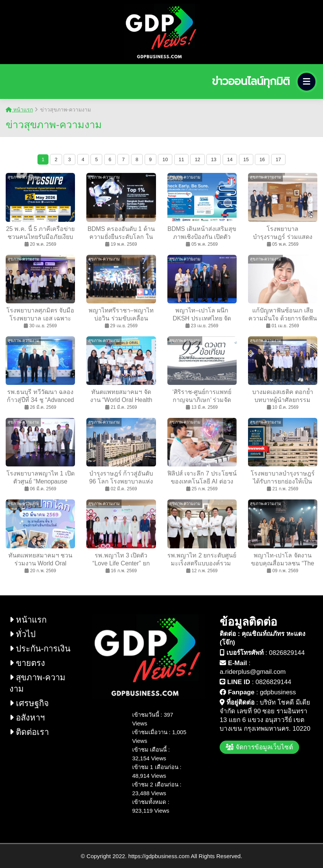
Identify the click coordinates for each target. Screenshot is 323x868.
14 (230, 159)
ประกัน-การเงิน (40, 649)
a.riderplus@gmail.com (253, 672)
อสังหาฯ (27, 718)
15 (246, 159)
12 (197, 159)
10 (165, 159)
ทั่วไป (23, 634)
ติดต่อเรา (29, 732)
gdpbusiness (278, 692)
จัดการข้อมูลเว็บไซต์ (259, 747)
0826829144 (287, 653)
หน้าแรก (19, 110)
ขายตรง (27, 663)
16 (262, 159)
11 (181, 159)
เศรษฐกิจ (29, 703)
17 (278, 159)
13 (214, 159)
